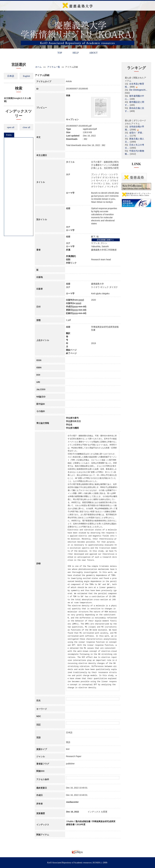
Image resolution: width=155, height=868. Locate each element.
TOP (60, 53)
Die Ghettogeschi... (138, 90)
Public (9, 135)
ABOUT (93, 53)
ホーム (38, 67)
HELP (76, 53)
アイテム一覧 (54, 67)
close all (26, 127)
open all (11, 127)
